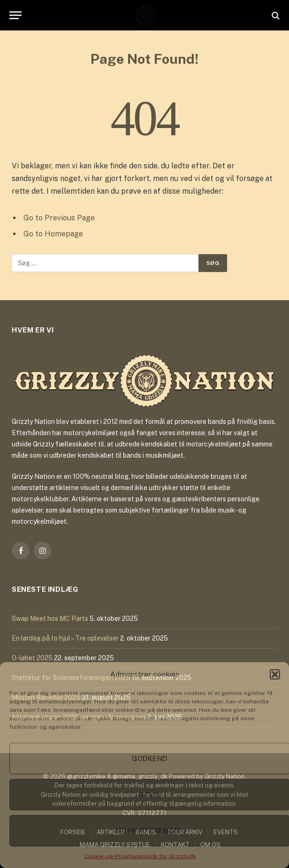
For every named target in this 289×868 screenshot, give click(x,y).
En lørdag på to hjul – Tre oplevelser (65, 638)
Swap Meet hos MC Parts (50, 619)
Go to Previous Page (59, 218)
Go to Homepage (53, 234)
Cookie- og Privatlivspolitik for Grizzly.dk (140, 856)
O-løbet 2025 (32, 658)
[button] (275, 674)
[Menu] (15, 15)
